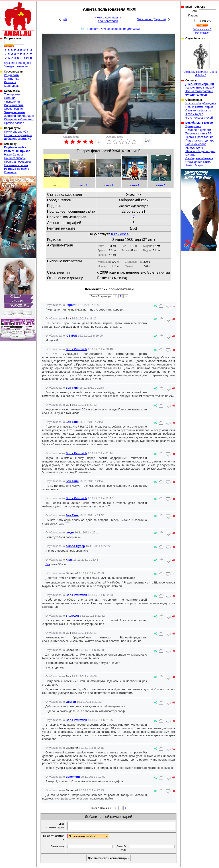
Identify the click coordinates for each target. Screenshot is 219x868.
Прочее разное (14, 123)
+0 (155, 574)
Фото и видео (194, 114)
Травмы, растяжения (199, 137)
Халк (69, 560)
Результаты (12, 75)
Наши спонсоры (15, 158)
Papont (71, 305)
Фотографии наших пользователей (108, 19)
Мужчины (10, 63)
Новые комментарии (199, 107)
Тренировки (12, 94)
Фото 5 (161, 185)
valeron (71, 702)
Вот (48, 564)
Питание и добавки (198, 130)
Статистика (12, 79)
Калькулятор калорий (200, 88)
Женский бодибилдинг (19, 116)
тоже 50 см (58, 564)
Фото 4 (135, 185)
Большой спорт (196, 144)
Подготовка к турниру (200, 140)
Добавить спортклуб (18, 139)
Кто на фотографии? (199, 91)
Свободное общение (199, 158)
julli (65, 19)
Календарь (11, 86)
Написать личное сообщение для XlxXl (114, 29)
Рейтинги (10, 82)
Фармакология (14, 105)
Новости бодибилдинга (201, 103)
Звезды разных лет (17, 66)
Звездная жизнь (15, 112)
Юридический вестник (19, 119)
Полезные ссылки (16, 165)
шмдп (70, 532)
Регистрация (202, 33)
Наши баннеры (14, 154)
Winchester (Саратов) (151, 19)
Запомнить (205, 21)
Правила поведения (17, 162)
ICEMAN (71, 336)
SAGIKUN (72, 616)
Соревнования (14, 109)
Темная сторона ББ (199, 133)
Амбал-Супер (75, 546)
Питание (10, 98)
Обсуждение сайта (198, 162)
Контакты (10, 172)
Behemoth (73, 777)
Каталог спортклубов (18, 135)
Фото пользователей (199, 118)
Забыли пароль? (202, 29)
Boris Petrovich (76, 349)
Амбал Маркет (195, 165)
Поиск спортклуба (16, 132)
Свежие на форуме (198, 110)
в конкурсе (120, 234)
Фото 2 (83, 185)
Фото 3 (109, 185)
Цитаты (190, 155)
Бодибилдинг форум (199, 123)
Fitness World (194, 148)
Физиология (12, 102)
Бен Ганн (72, 388)
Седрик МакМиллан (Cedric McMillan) (200, 60)
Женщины (24, 63)
